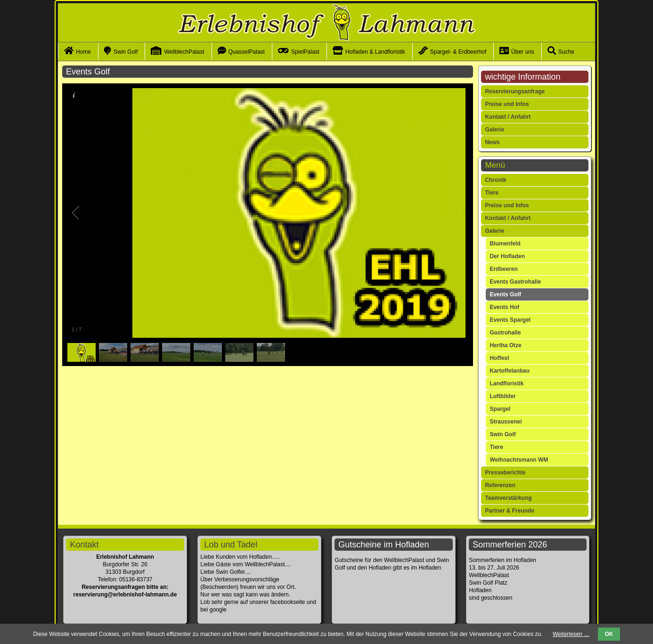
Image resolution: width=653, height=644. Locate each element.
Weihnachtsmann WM (519, 460)
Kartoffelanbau (510, 371)
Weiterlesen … (571, 634)
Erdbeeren (503, 269)
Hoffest (499, 358)
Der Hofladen (507, 256)
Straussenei (506, 422)
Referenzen (500, 485)
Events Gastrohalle (515, 282)
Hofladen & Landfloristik (375, 52)
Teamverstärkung (508, 498)
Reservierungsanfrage (515, 91)
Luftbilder (502, 396)
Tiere (491, 193)
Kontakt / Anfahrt (508, 117)
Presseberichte (505, 473)
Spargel (500, 409)
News (492, 142)
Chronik (495, 180)
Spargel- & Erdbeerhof (458, 52)
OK (609, 634)
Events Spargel (510, 320)
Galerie (494, 130)
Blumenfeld (505, 244)
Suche (566, 52)
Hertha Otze (505, 345)
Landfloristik (506, 383)
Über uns (523, 52)
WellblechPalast (184, 52)
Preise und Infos (507, 104)
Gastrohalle (505, 333)
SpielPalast (305, 52)
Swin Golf (126, 52)
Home (83, 52)
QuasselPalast (247, 52)
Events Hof (504, 307)
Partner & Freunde (510, 511)
